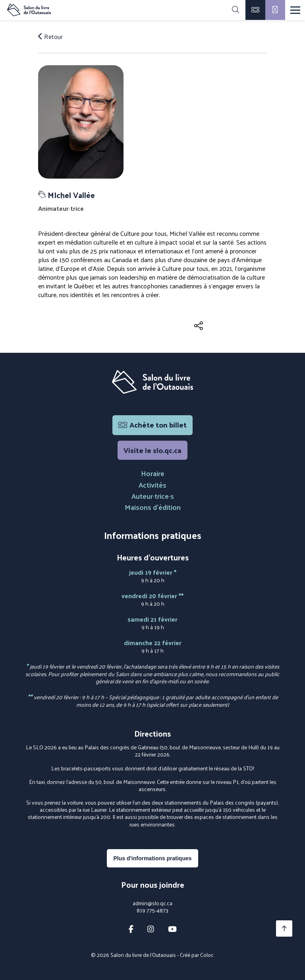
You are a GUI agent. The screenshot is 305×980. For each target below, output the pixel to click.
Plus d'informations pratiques (152, 858)
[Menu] (295, 10)
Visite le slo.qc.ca (152, 450)
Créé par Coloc (197, 955)
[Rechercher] (236, 10)
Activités (152, 485)
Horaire (153, 473)
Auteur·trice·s (153, 496)
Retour (50, 37)
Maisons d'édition (153, 507)
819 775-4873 (152, 910)
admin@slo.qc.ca (152, 903)
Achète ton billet (152, 425)
